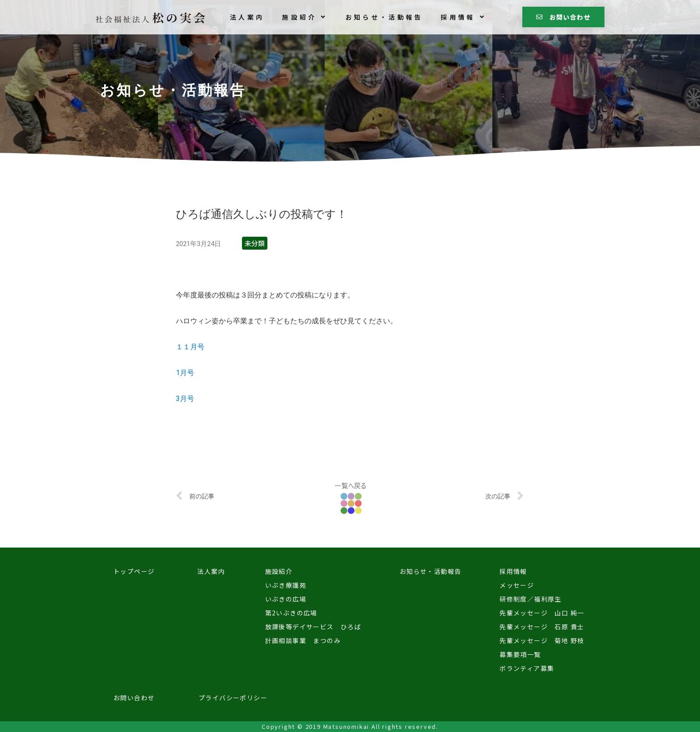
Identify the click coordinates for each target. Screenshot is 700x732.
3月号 (185, 399)
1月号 (185, 373)
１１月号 (190, 347)
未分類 (255, 243)
